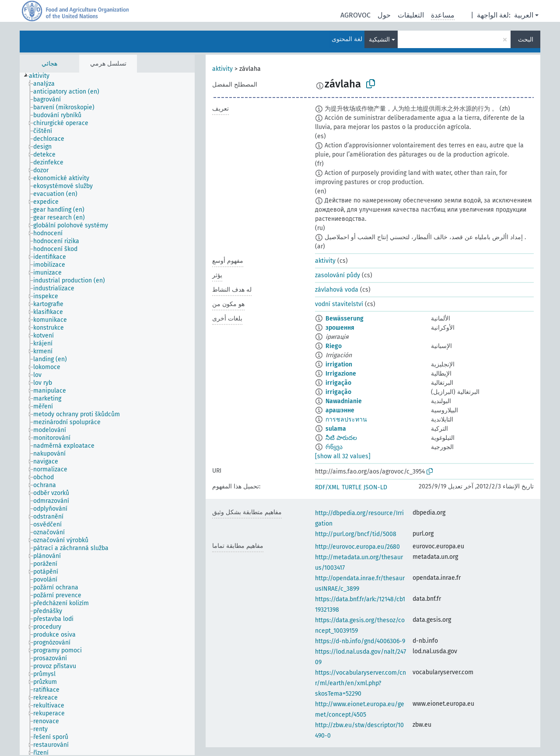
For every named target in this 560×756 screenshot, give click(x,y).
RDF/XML (327, 487)
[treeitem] (43, 76)
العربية (524, 15)
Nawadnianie (344, 401)
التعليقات (411, 15)
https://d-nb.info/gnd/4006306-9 (360, 641)
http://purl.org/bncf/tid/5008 (356, 534)
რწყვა (334, 447)
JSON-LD (375, 487)
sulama (336, 429)
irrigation (339, 364)
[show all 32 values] (343, 456)
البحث (526, 40)
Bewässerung (345, 319)
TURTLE (352, 487)
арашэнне (340, 410)
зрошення (340, 328)
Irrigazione (341, 374)
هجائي (49, 64)
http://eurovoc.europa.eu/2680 (357, 547)
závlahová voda (337, 290)
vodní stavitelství (339, 304)
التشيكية (379, 40)
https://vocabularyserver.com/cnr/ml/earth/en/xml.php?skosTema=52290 (360, 683)
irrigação (338, 383)
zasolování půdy (338, 275)
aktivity (222, 69)
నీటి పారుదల (341, 438)
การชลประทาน (346, 420)
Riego (334, 346)
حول (384, 15)
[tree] (107, 414)
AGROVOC (355, 15)
